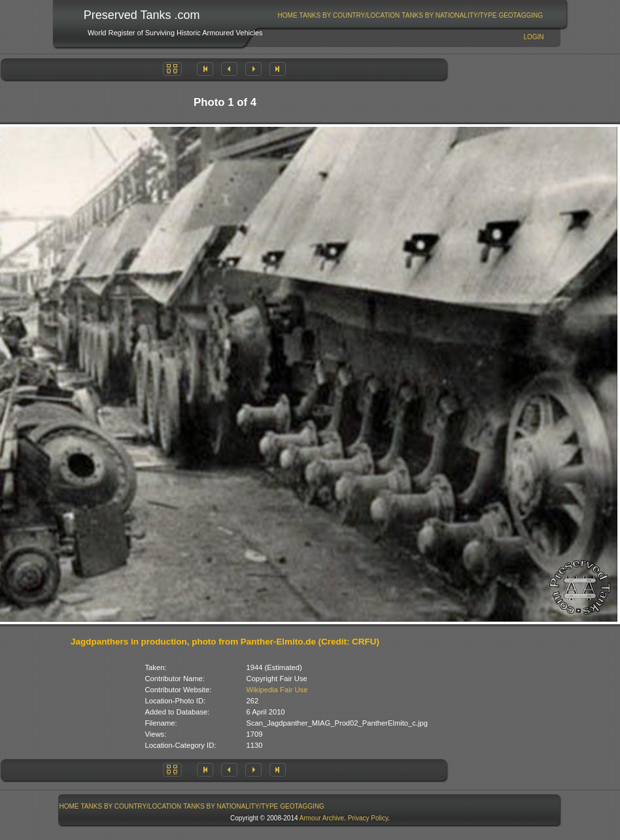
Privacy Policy (368, 818)
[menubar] (410, 15)
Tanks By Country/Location (350, 15)
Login (533, 37)
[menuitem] (287, 15)
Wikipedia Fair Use (277, 690)
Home (288, 15)
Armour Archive (322, 818)
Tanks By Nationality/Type (449, 15)
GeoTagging (521, 15)
